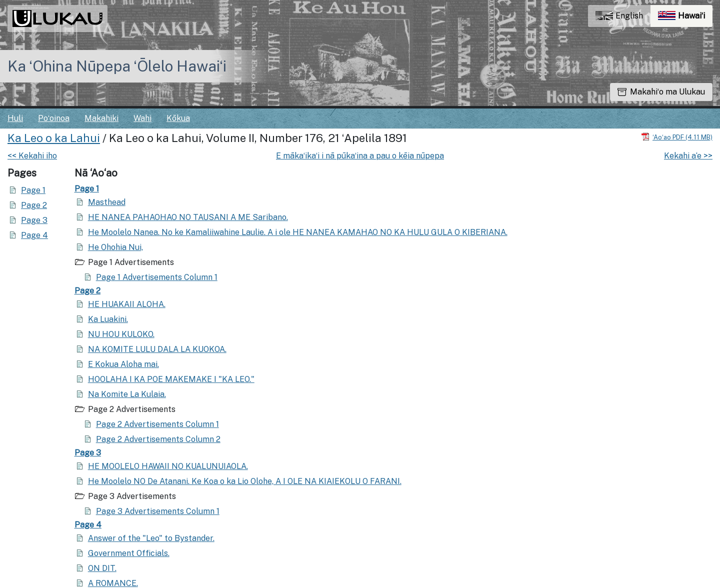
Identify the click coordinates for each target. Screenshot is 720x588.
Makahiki (101, 118)
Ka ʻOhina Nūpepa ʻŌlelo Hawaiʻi (117, 66)
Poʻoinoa (54, 118)
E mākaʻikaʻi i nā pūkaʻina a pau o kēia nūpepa (360, 156)
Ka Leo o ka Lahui (54, 138)
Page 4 (34, 235)
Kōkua (178, 118)
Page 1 (33, 190)
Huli (15, 118)
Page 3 (34, 220)
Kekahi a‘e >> (688, 156)
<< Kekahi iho (32, 156)
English (619, 16)
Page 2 (34, 205)
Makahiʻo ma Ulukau (661, 92)
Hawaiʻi (685, 18)
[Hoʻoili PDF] (677, 137)
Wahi (142, 118)
